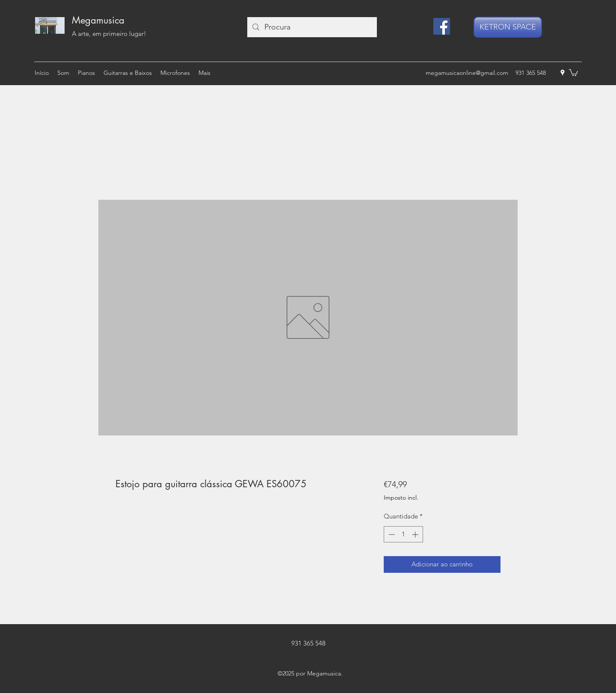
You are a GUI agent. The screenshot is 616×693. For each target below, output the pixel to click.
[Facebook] (442, 26)
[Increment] (416, 535)
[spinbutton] (403, 535)
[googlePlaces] (563, 73)
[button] (573, 72)
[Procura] (312, 27)
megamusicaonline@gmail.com (467, 73)
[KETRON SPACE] (508, 27)
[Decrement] (391, 535)
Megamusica (98, 20)
